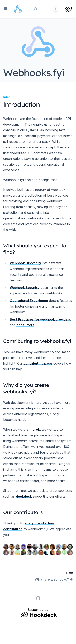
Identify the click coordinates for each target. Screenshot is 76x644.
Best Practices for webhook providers (40, 319)
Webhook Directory (25, 263)
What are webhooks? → (54, 579)
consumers (25, 325)
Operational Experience (29, 301)
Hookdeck (24, 496)
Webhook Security (25, 288)
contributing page (38, 363)
